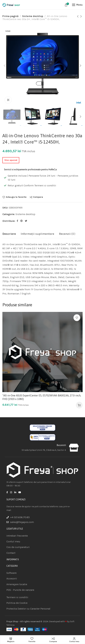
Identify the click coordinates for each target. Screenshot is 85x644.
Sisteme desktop (33, 16)
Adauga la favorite (16, 197)
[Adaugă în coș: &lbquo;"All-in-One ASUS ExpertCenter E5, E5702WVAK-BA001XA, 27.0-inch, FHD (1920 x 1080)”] (79, 405)
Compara (38, 197)
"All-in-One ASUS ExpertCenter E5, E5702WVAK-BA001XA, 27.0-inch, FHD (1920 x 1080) (42, 397)
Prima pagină (10, 16)
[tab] (9, 234)
